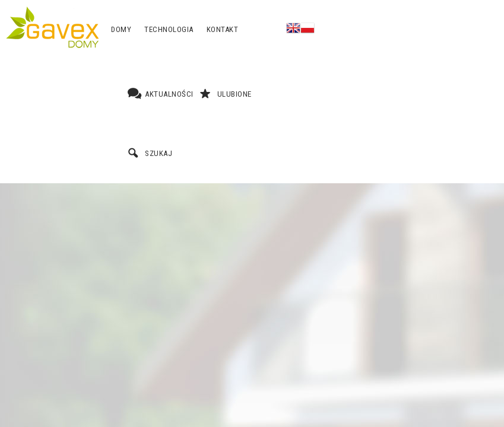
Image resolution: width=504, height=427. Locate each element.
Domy (121, 29)
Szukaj (159, 153)
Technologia (169, 29)
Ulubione (234, 94)
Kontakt (223, 29)
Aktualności (169, 94)
